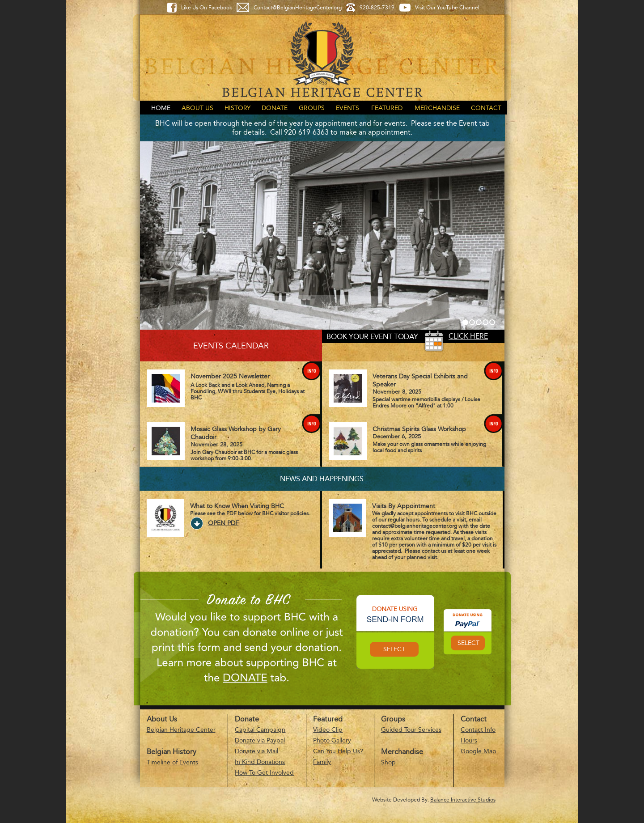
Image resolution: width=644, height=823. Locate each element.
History (237, 108)
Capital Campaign (260, 730)
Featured (387, 108)
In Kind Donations (260, 762)
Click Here (468, 336)
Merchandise (437, 108)
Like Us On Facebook (207, 8)
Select (394, 649)
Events (347, 108)
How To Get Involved (264, 773)
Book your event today (372, 336)
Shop (388, 762)
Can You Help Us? (338, 751)
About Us (197, 108)
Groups (312, 108)
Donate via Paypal (260, 740)
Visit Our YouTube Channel (447, 8)
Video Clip (328, 730)
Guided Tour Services (411, 730)
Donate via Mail (256, 751)
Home (161, 108)
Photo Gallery (332, 740)
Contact (486, 108)
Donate (275, 108)
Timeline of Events (172, 762)
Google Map (479, 751)
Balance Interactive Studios (463, 800)
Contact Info (478, 730)
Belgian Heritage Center (181, 730)
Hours (469, 740)
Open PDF (223, 523)
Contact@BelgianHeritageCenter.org (298, 8)
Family (322, 762)
